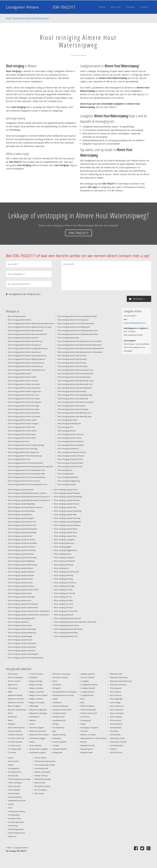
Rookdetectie (115, 735)
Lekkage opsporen (88, 674)
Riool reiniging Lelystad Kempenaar (22, 633)
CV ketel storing (14, 745)
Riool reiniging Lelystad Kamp (20, 625)
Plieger (83, 724)
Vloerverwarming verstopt (45, 765)
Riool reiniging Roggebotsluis (66, 550)
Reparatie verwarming (119, 677)
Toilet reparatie (14, 790)
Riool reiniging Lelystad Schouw (67, 504)
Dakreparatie (34, 717)
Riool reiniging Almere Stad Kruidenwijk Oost (75, 370)
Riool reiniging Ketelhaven (68, 477)
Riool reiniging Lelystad (67, 484)
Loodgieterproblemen (89, 685)
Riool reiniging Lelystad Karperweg (22, 629)
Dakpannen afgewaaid (38, 710)
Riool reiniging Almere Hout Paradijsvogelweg (26, 445)
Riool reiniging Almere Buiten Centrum (23, 338)
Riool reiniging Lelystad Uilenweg (67, 518)
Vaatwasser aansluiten (17, 800)
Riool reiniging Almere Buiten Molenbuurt (25, 352)
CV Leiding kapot (15, 749)
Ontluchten (85, 717)
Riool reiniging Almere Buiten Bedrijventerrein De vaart (30, 327)
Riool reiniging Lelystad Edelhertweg (22, 565)
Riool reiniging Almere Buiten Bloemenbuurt (26, 330)
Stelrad (11, 765)
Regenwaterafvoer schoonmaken (93, 738)
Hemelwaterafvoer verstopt (63, 695)
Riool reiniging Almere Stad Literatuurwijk (74, 377)
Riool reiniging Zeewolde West (66, 633)
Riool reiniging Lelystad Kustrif (20, 640)
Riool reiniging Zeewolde (64, 615)
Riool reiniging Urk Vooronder (66, 611)
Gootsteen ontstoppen (61, 674)
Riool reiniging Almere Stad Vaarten (72, 406)
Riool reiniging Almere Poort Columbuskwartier (27, 477)
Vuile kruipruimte (41, 768)
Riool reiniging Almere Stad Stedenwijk (73, 399)
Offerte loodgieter (87, 706)
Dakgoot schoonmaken (38, 695)
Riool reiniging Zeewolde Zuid (66, 636)
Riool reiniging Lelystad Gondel (20, 579)
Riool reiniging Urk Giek (63, 590)
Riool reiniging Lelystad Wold (66, 529)
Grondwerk (57, 685)
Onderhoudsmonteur (89, 713)
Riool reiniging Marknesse (64, 543)
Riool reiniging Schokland (64, 557)
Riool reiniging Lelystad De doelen (22, 540)
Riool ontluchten (117, 710)
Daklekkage (34, 706)
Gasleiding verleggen (37, 738)
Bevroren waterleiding (17, 710)
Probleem (84, 731)
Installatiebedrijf (59, 720)
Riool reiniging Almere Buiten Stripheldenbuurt (27, 370)
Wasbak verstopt (41, 776)
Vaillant (11, 804)
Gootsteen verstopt (60, 677)
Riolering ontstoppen (118, 685)
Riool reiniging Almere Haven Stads (22, 434)
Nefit (82, 702)
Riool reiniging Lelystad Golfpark (21, 575)
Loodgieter (85, 681)
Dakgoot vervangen (37, 702)
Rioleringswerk (116, 688)
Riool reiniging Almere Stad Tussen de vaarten (76, 402)
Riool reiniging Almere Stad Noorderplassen (75, 388)
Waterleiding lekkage (43, 779)
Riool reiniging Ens (65, 470)
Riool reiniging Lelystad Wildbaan (67, 525)
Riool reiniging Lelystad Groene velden (23, 590)
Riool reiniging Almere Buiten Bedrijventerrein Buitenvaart (31, 323)
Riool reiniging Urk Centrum (65, 583)
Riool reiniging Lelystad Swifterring (68, 511)
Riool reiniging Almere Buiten (20, 320)
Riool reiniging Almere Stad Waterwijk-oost (75, 413)
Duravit (32, 724)
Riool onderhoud (117, 706)
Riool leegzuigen (117, 699)
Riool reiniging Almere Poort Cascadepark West (27, 474)
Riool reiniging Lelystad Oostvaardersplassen (26, 658)
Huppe (55, 699)
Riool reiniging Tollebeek (64, 565)
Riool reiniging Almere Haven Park (22, 427)
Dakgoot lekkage (36, 681)
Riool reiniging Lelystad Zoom (66, 532)
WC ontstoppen (41, 790)
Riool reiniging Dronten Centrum (71, 434)
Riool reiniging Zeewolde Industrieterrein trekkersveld (75, 622)
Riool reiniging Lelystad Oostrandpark (23, 654)
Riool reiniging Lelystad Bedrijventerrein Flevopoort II (29, 500)
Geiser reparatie (35, 745)
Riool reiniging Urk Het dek (65, 593)
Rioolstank (114, 731)
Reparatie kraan (87, 752)
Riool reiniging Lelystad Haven (20, 593)
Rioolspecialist (116, 728)
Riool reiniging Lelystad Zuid (65, 536)
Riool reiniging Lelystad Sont (65, 507)
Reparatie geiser (87, 749)
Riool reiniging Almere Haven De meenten (25, 402)
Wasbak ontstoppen (42, 772)
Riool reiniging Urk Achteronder (66, 572)
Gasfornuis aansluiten (38, 731)
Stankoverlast (13, 761)
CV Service (12, 752)
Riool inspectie (116, 695)
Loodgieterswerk (87, 695)
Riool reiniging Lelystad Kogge (20, 636)
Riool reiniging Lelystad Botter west (22, 525)
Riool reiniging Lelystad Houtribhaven (23, 604)
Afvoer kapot (13, 674)
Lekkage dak (57, 752)
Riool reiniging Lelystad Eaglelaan (21, 561)
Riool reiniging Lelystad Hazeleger (21, 597)
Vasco (10, 808)
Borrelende (12, 717)
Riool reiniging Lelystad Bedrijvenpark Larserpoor (28, 493)
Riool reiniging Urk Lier (63, 597)
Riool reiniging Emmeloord (68, 449)
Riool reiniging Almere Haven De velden (24, 409)
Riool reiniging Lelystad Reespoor (67, 493)
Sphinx (11, 758)
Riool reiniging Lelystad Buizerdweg (22, 532)
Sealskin (113, 749)
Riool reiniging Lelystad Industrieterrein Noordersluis (29, 611)
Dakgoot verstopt (36, 699)
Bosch (10, 720)
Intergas (56, 724)
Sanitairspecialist (117, 745)
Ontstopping (85, 720)
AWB (10, 692)
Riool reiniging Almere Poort (19, 459)
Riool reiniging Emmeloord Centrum (72, 452)
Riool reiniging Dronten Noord (70, 438)
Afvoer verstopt (14, 681)
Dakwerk (33, 720)
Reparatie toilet (116, 674)
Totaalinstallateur (15, 797)
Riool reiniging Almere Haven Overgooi (23, 423)
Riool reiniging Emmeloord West (70, 463)
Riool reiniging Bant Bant (67, 420)
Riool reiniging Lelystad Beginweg (21, 504)
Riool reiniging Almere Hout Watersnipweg (31, 18)
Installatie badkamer (60, 706)
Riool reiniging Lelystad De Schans (22, 547)
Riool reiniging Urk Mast (63, 600)
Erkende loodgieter (37, 728)
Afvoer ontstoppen (16, 677)
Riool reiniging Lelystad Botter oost (22, 522)
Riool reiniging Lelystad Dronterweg (22, 557)
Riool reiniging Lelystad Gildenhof (22, 572)
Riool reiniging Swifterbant (65, 561)
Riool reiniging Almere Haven (20, 373)
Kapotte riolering (59, 735)
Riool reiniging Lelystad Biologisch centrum (25, 507)
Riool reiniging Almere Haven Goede (22, 420)
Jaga (54, 731)
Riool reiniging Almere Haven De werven (24, 413)
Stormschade (13, 776)
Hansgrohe (57, 688)
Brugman (12, 724)
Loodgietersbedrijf (88, 688)
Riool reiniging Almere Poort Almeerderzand (25, 463)
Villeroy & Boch (41, 758)
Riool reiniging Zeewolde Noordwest (68, 629)
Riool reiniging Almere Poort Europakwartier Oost (28, 484)
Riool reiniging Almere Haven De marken (24, 399)
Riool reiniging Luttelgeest (64, 540)
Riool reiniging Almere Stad (68, 338)
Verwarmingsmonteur (17, 833)
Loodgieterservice (87, 692)
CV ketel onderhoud (16, 738)
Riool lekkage (115, 702)
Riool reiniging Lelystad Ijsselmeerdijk (23, 607)
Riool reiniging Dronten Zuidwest (71, 445)
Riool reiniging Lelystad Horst (20, 600)
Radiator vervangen (88, 735)
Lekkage (56, 745)
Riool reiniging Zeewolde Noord (66, 625)
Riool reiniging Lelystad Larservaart (22, 647)
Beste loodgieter (15, 706)
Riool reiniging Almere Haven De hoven (24, 395)
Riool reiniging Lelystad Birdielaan (22, 511)
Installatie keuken (59, 713)
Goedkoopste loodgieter (39, 749)
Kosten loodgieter (59, 742)
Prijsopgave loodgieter (89, 728)
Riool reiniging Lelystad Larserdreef (22, 643)
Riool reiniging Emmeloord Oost (70, 459)
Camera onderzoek (16, 735)
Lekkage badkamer (60, 749)
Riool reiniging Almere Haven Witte (22, 438)
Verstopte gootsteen (16, 822)
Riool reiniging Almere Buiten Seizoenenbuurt (26, 363)
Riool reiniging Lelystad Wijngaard (67, 522)
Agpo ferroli (13, 685)
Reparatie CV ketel (88, 745)
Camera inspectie (15, 731)
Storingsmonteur (15, 772)
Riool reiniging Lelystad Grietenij (21, 586)
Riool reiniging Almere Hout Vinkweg (23, 449)
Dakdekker (33, 677)
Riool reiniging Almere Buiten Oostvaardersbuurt (27, 356)
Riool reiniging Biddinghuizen (69, 423)
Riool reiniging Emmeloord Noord (71, 456)
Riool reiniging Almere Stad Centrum (72, 356)
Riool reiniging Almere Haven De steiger (24, 406)
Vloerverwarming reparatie (45, 761)
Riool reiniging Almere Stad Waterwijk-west (75, 416)
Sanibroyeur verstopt (118, 742)
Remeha (84, 742)
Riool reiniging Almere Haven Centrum (23, 381)
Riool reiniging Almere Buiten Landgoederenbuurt (28, 348)
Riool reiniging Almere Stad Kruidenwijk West (75, 373)
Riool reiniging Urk (61, 568)
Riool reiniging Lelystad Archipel (21, 490)
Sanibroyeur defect (118, 738)
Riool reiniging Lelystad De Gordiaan (23, 543)
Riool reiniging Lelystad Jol (19, 622)
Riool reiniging (116, 717)
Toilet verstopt (14, 793)
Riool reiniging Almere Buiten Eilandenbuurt (26, 341)
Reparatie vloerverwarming (121, 681)
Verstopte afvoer (15, 818)
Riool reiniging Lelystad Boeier (20, 514)
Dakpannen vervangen (38, 713)
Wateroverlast (40, 783)
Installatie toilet (59, 717)
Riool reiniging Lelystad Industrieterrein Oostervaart (29, 615)
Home (9, 18)
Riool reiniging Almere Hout (19, 441)
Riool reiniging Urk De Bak (64, 586)
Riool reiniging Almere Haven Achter (22, 377)
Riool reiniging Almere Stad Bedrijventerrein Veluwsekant (80, 352)
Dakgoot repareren (37, 692)
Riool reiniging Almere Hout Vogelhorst (24, 452)
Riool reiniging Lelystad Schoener (67, 500)
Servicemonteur (116, 752)
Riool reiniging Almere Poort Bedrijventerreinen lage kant (31, 466)
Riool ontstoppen (117, 713)
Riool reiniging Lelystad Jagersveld (22, 618)
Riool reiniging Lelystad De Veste (21, 554)
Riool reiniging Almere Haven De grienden (25, 391)
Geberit (32, 742)
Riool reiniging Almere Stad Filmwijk (72, 363)
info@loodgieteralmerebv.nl (135, 323)
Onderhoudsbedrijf (88, 710)
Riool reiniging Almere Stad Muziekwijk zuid (75, 384)
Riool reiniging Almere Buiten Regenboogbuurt (27, 359)
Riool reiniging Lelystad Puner (66, 490)
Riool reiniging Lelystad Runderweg (68, 497)
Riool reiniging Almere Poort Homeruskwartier (76, 323)
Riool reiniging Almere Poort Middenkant (74, 327)
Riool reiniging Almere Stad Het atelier (73, 366)
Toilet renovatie (14, 786)
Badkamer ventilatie (16, 702)
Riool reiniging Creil (65, 427)
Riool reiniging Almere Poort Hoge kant (73, 320)
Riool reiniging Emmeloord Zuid (70, 466)
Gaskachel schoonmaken (39, 735)
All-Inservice (13, 688)
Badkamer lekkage (15, 695)
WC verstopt (39, 793)
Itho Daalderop (58, 728)
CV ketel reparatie (15, 742)
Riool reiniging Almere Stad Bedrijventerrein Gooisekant (80, 341)
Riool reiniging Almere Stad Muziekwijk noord (76, 381)
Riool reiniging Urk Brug (63, 579)
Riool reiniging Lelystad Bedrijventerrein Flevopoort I (29, 497)
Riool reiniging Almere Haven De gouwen (24, 388)
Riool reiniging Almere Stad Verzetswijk (73, 409)
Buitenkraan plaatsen (17, 728)
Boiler (10, 713)
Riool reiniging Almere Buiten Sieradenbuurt (26, 366)
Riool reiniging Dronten (67, 431)
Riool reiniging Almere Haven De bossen (24, 384)
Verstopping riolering (16, 811)
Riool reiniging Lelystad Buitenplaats (23, 529)
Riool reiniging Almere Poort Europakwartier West (77, 316)
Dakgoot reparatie (36, 688)
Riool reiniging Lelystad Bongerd (21, 518)
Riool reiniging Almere (17, 316)
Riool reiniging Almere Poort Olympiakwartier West (78, 334)
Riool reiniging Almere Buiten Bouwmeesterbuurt (28, 334)
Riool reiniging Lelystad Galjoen (21, 568)
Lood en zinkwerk (87, 677)
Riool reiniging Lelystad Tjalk (65, 514)
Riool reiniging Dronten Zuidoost (71, 441)
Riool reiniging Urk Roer (63, 607)
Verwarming (13, 826)
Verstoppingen (14, 815)
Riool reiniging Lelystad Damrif (20, 536)
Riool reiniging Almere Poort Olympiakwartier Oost (78, 330)
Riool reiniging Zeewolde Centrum (67, 618)
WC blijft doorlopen (42, 786)
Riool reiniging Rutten (63, 554)
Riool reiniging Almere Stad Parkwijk (72, 391)
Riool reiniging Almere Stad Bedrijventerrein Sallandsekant (81, 348)
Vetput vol (12, 836)
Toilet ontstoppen (15, 783)
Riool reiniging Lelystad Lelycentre (22, 650)
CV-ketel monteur (36, 674)
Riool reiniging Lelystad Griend (20, 583)
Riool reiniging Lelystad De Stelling (22, 550)
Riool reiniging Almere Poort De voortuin (24, 481)
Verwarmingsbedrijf (16, 829)
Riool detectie (115, 692)
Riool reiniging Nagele (63, 547)
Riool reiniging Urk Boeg (64, 575)
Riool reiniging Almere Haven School (22, 431)
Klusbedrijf (57, 738)
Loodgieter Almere (22, 7)
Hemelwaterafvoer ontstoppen (65, 692)
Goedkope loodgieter (38, 752)
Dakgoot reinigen (36, 685)
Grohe (55, 681)
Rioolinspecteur (116, 724)
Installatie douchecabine (62, 710)
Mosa (83, 699)
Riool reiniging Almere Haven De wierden (24, 416)
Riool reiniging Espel (66, 474)
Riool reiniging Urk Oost (63, 604)
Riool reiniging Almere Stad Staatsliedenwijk (75, 395)
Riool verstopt (116, 720)
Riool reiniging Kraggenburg (69, 481)
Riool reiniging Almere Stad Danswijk (72, 359)
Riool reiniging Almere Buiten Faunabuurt (25, 345)
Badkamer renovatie (16, 699)
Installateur (57, 702)
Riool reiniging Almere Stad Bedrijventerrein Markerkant (80, 345)
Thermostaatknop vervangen (19, 779)
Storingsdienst (14, 768)
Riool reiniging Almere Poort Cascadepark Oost (27, 470)
